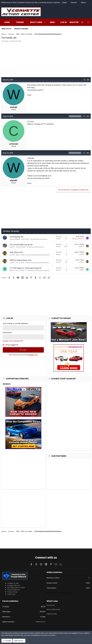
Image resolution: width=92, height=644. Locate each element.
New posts (6, 29)
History (84, 2)
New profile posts (53, 609)
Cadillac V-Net (13, 583)
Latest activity (52, 614)
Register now (33, 355)
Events (74, 2)
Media (53, 22)
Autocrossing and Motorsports (38, 255)
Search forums (21, 29)
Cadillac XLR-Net (14, 585)
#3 (88, 153)
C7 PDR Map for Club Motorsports (26, 268)
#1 (88, 80)
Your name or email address (15, 323)
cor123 (12, 255)
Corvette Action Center (16, 588)
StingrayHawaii (78, 239)
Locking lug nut (17, 237)
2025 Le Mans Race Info (21, 260)
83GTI (12, 270)
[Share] (84, 80)
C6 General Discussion (35, 247)
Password (7, 332)
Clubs (64, 2)
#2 (88, 116)
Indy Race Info (16, 252)
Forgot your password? (13, 341)
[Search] (88, 22)
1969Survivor (41, 622)
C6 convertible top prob (21, 245)
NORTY (12, 247)
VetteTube (11, 594)
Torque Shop (12, 592)
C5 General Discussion (39, 239)
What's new (36, 22)
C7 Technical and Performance (37, 270)
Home (7, 22)
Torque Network (13, 590)
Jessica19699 (15, 239)
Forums (20, 22)
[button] (45, 22)
